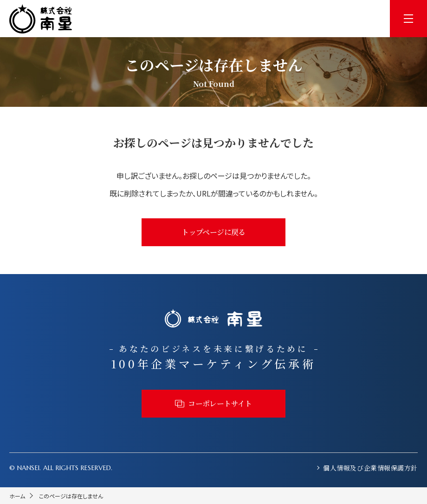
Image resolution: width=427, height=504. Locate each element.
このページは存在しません (71, 496)
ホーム (17, 496)
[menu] (408, 19)
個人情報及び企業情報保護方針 (370, 468)
